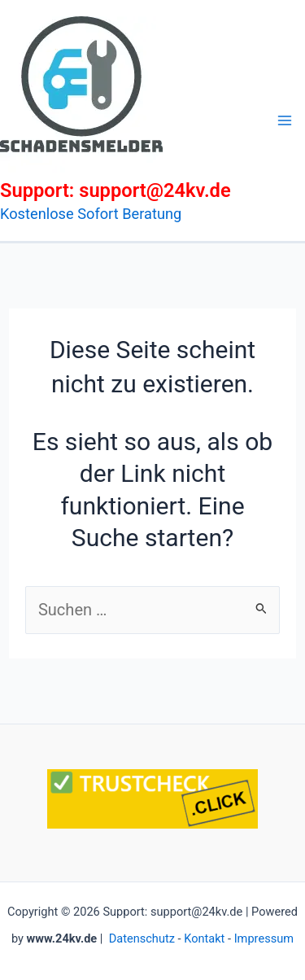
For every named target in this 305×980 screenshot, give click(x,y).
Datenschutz (142, 938)
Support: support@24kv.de (115, 190)
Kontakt (204, 938)
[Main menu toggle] (285, 120)
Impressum (264, 938)
